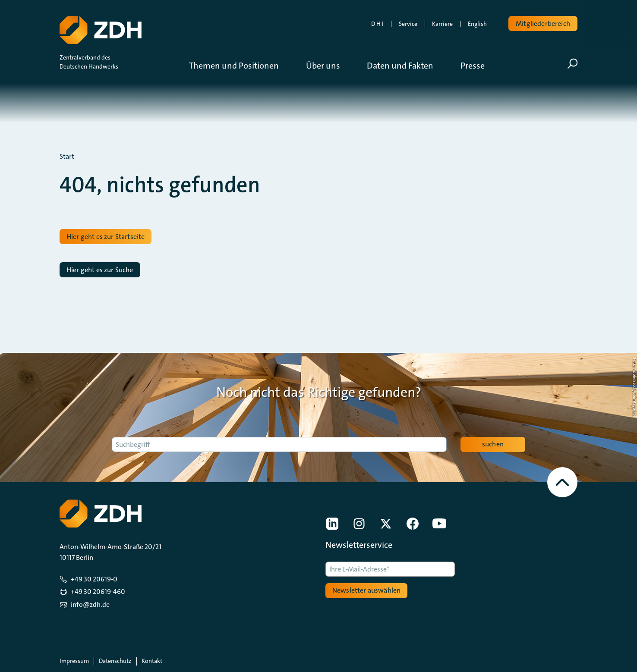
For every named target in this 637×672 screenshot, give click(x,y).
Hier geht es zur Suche (100, 270)
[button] (240, 66)
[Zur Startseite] (100, 28)
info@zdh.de (90, 604)
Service (408, 24)
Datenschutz (115, 661)
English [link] (477, 24)
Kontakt (152, 661)
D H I (377, 24)
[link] (332, 524)
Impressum (74, 661)
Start (67, 157)
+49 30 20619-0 (94, 579)
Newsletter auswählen (366, 590)
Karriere (442, 24)
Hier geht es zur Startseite (106, 237)
